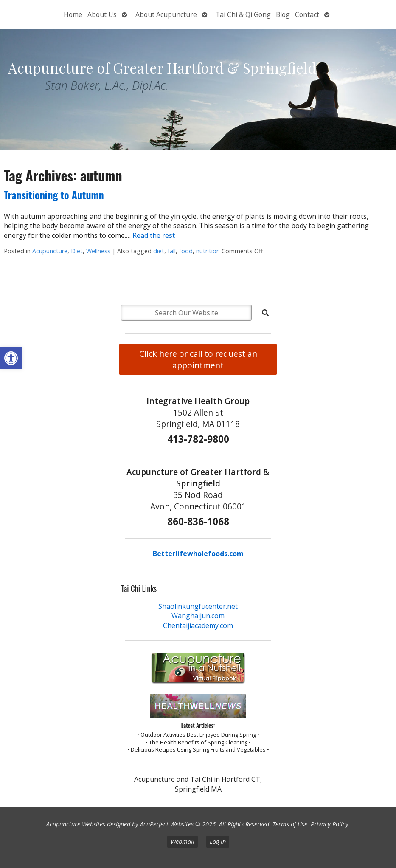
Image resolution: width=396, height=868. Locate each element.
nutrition (208, 251)
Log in (218, 841)
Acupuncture (50, 251)
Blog (283, 14)
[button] (11, 358)
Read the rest (154, 235)
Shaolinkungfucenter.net (198, 606)
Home (73, 14)
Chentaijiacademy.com (198, 625)
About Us (102, 14)
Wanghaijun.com (198, 616)
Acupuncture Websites (76, 824)
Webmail (183, 841)
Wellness (98, 251)
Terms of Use (290, 824)
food (186, 251)
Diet (77, 251)
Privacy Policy (330, 824)
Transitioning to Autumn (54, 195)
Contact (307, 14)
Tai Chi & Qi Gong (243, 14)
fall (172, 251)
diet (159, 251)
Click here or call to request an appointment (198, 359)
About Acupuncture (166, 14)
